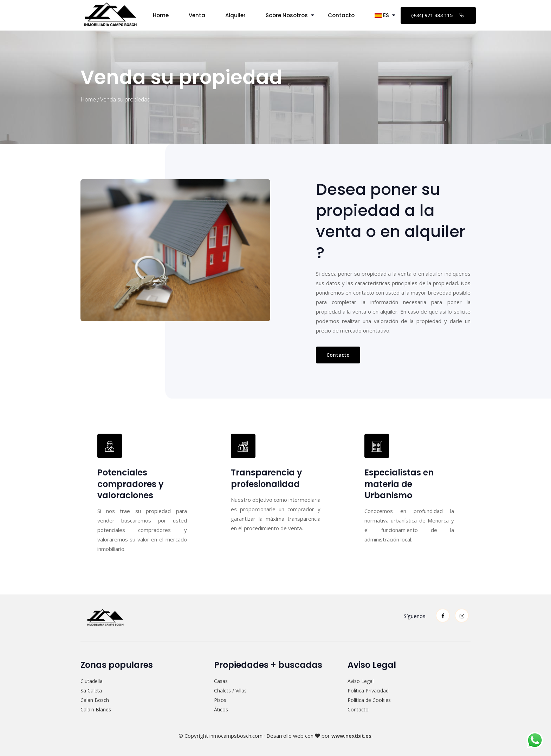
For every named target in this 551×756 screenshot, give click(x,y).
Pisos (220, 700)
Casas (221, 681)
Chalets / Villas (230, 691)
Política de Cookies (369, 700)
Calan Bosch (95, 700)
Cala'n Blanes (96, 709)
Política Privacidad (368, 691)
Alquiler (235, 15)
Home (161, 15)
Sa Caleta (91, 691)
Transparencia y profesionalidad (267, 478)
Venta (197, 15)
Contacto (341, 15)
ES (382, 15)
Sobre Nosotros (287, 15)
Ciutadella (92, 681)
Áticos (221, 709)
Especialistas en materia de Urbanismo (399, 484)
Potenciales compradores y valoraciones (131, 484)
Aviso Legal (361, 681)
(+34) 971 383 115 (438, 15)
